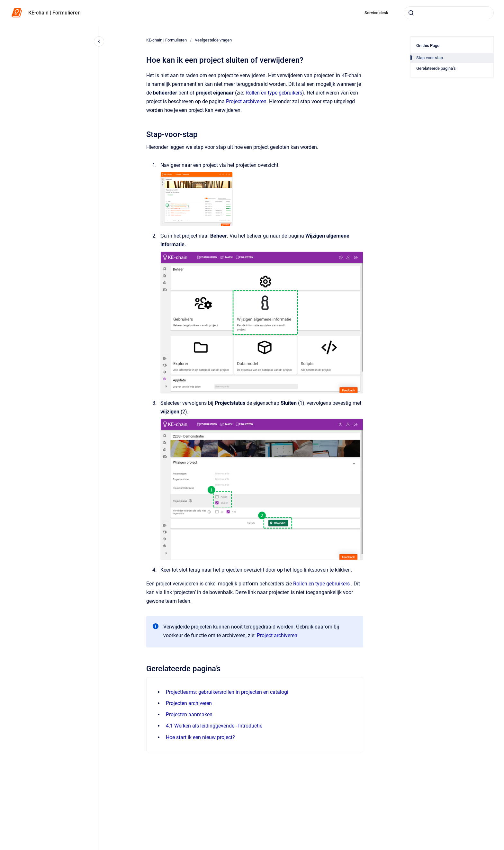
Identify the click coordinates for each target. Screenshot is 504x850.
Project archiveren (246, 101)
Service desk (376, 13)
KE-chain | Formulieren (54, 13)
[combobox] (449, 13)
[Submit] (411, 13)
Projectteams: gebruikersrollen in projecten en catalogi (227, 692)
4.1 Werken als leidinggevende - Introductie (214, 726)
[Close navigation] (99, 41)
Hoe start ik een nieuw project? (200, 737)
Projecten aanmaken (189, 714)
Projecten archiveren (189, 703)
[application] (502, 848)
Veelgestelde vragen (213, 40)
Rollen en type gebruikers (274, 93)
